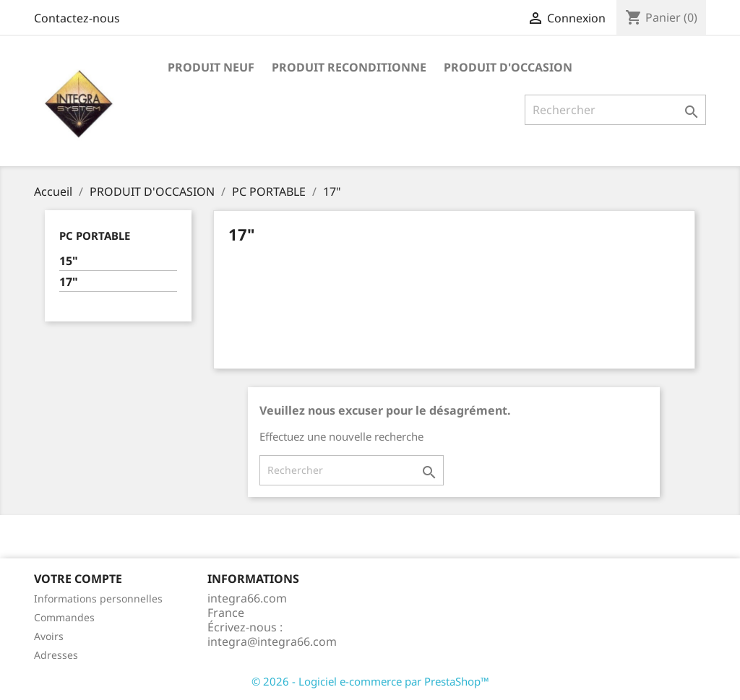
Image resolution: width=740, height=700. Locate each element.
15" (69, 261)
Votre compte (78, 579)
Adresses (56, 655)
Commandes (64, 617)
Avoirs (49, 636)
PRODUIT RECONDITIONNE (349, 67)
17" (69, 282)
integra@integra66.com (272, 641)
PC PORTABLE (95, 236)
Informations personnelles (98, 599)
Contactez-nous (77, 18)
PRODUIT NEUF (211, 67)
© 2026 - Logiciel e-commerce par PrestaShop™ (370, 681)
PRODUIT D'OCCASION (508, 67)
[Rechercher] (615, 110)
